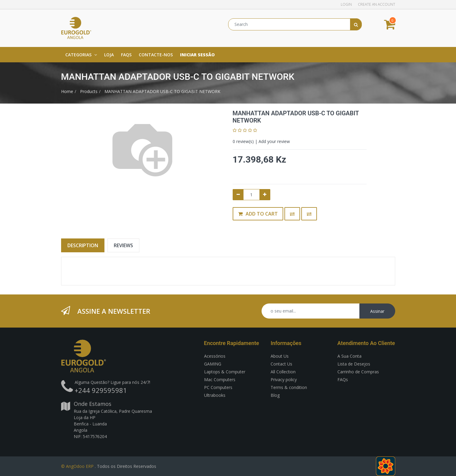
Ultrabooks (215, 395)
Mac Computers (220, 380)
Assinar (377, 311)
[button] (292, 214)
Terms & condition (289, 387)
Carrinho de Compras (358, 372)
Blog (275, 395)
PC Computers (218, 387)
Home (67, 91)
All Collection (283, 372)
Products (89, 91)
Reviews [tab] (123, 245)
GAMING (213, 364)
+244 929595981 (101, 390)
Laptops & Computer (225, 372)
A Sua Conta (349, 356)
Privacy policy (284, 380)
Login (346, 4)
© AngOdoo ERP (77, 466)
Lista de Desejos (354, 364)
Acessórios (215, 356)
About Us (280, 356)
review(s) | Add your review (261, 141)
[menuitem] (109, 55)
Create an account (377, 4)
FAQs (343, 380)
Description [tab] (83, 245)
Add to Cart (258, 214)
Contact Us (281, 364)
